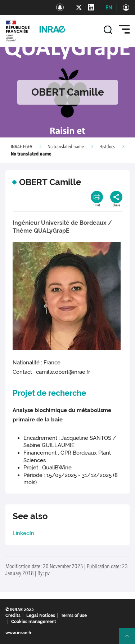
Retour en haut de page (130, 639)
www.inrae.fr (19, 633)
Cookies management (34, 622)
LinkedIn (23, 533)
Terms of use (74, 615)
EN (109, 8)
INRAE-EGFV (21, 147)
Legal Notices (41, 615)
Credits (13, 615)
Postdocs (107, 147)
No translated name (66, 147)
